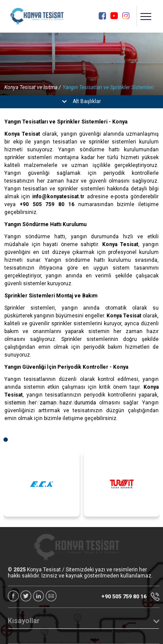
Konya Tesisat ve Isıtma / (33, 87)
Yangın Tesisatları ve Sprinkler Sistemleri (108, 87)
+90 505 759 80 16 (130, 597)
